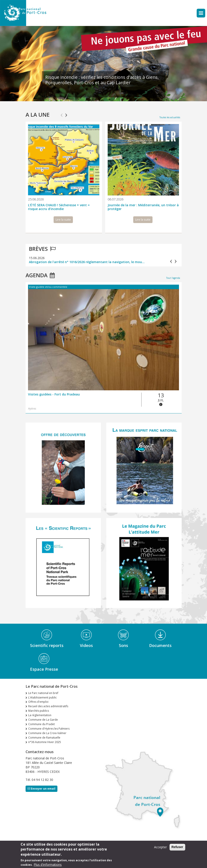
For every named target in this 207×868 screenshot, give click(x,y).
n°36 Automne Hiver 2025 (45, 742)
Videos (86, 645)
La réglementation (40, 715)
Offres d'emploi (38, 702)
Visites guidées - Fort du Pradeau (54, 394)
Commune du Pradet (41, 724)
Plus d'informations (48, 865)
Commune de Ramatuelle (44, 738)
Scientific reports (47, 645)
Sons (123, 645)
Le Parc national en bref (43, 693)
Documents (160, 645)
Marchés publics (39, 711)
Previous (62, 113)
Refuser (177, 847)
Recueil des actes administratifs (48, 706)
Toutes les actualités (170, 117)
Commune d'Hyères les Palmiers (49, 729)
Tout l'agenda (173, 278)
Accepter (160, 847)
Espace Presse (44, 669)
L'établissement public (42, 697)
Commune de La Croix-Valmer (47, 733)
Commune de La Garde (43, 720)
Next (66, 113)
